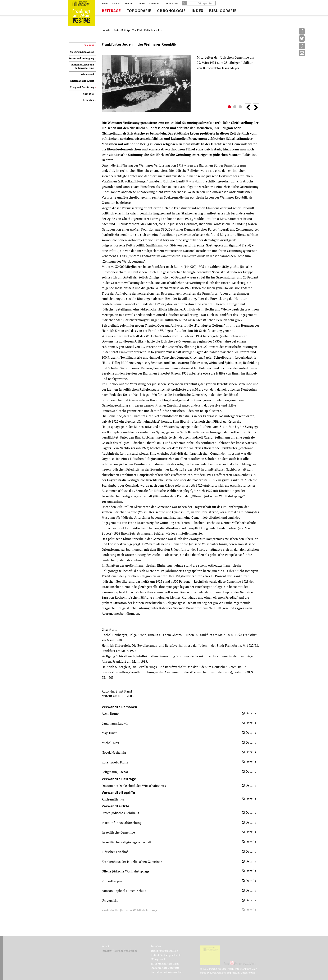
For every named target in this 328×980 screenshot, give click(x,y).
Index (197, 11)
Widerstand (87, 74)
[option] (180, 83)
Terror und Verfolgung (81, 58)
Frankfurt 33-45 (111, 30)
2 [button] (235, 107)
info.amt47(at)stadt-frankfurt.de (119, 951)
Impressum (233, 973)
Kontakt (129, 3)
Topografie (139, 11)
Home (105, 3)
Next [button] (256, 108)
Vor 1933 (137, 30)
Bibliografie (223, 11)
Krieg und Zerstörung (82, 87)
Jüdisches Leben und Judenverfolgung (83, 66)
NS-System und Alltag (82, 52)
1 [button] (230, 107)
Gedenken (88, 100)
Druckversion (171, 3)
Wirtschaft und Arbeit (82, 81)
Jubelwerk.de (217, 973)
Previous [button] (248, 108)
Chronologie (171, 11)
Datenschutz (248, 973)
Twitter (141, 3)
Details (251, 713)
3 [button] (241, 107)
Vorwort (116, 3)
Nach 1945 (88, 94)
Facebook (154, 3)
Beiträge (111, 11)
